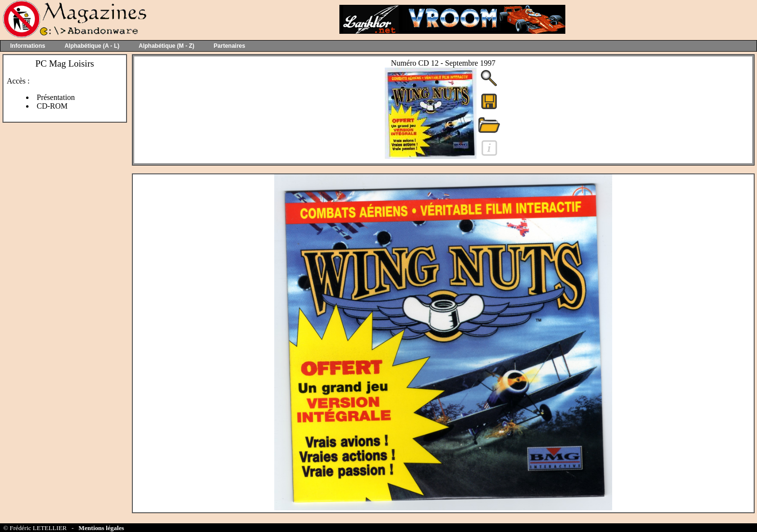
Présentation (56, 97)
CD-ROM (52, 106)
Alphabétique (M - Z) (166, 46)
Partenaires (230, 46)
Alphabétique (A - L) (92, 46)
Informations (28, 46)
